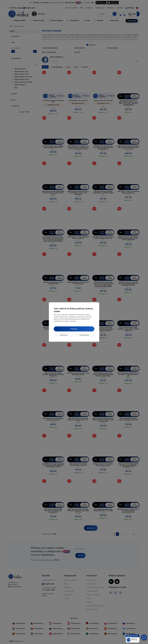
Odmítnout (64, 335)
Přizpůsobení (84, 335)
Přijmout (74, 329)
